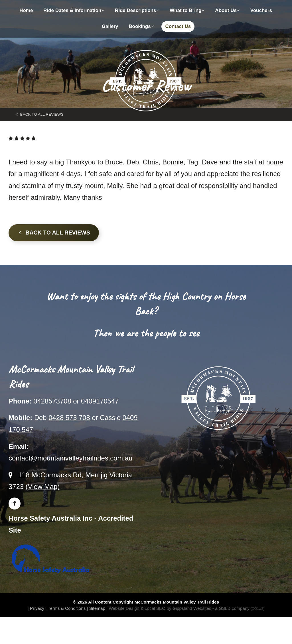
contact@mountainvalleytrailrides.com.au (70, 458)
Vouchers (261, 10)
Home (26, 10)
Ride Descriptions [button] (137, 10)
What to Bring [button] (187, 10)
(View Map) (43, 487)
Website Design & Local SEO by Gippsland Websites (160, 608)
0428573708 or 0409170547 (76, 401)
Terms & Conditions (67, 608)
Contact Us (178, 26)
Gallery (110, 26)
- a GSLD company (238, 608)
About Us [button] (227, 10)
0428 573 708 (69, 418)
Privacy (37, 608)
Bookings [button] (141, 26)
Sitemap (97, 608)
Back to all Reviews (54, 233)
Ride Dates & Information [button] (74, 10)
